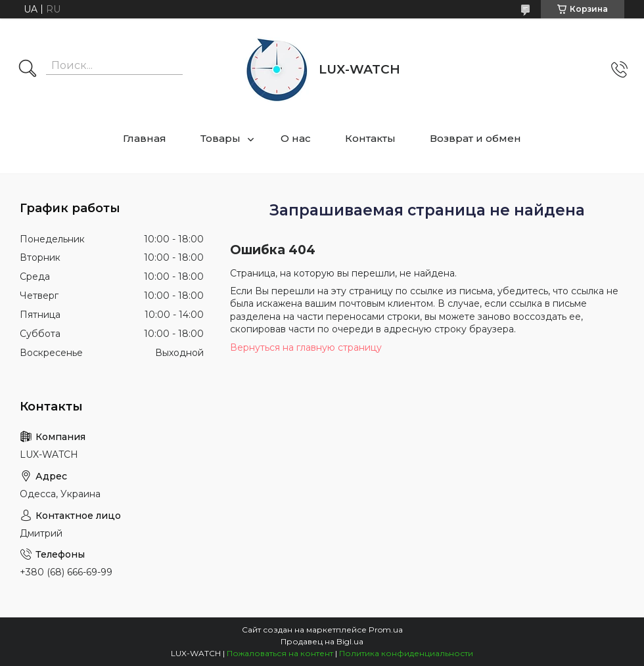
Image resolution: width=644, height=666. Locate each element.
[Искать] (28, 70)
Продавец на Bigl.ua (322, 641)
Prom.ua (386, 630)
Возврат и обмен (475, 138)
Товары (220, 138)
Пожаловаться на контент (280, 653)
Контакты (370, 138)
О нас (296, 138)
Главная (145, 138)
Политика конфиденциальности (406, 653)
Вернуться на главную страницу (306, 347)
